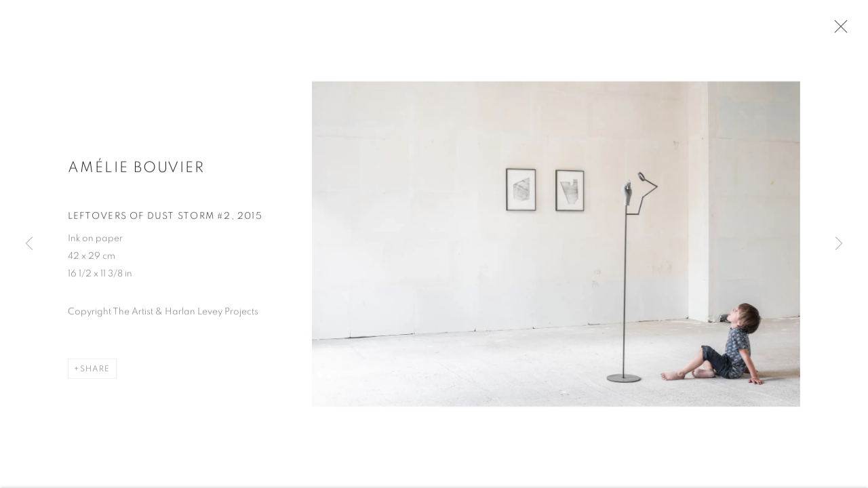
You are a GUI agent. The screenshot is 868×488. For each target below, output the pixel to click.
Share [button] (95, 373)
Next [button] (839, 244)
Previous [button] (29, 244)
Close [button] (839, 30)
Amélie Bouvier (136, 171)
